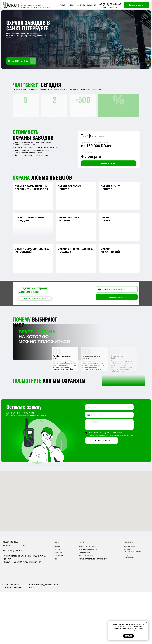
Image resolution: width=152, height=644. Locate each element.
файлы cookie (130, 624)
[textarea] (109, 477)
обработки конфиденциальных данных (116, 487)
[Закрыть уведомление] (147, 623)
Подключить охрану (117, 297)
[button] (137, 5)
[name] (109, 459)
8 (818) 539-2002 (10, 594)
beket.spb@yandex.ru (12, 603)
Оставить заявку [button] (18, 61)
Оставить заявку (102, 493)
